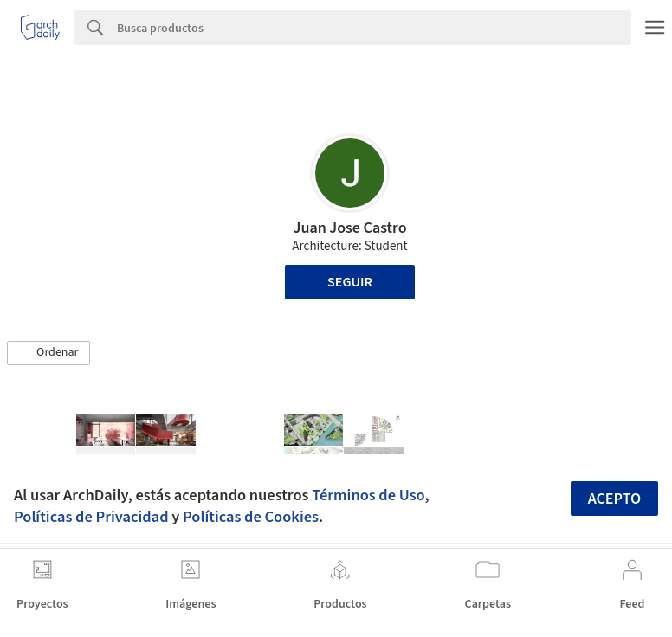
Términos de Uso (368, 495)
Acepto (615, 499)
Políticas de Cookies (251, 517)
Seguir (350, 282)
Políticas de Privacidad (91, 517)
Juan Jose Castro (349, 228)
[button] (48, 353)
